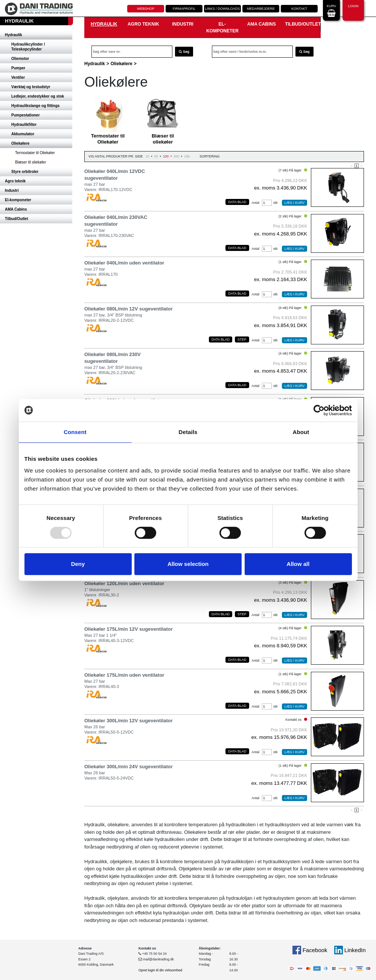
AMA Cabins (16, 209)
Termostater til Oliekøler (35, 153)
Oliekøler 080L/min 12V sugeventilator (129, 309)
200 (176, 156)
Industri (12, 190)
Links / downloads (223, 9)
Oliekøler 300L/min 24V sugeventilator (129, 767)
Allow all (298, 564)
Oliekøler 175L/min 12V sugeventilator (129, 629)
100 (166, 156)
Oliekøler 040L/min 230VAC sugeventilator (116, 221)
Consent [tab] (75, 432)
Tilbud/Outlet (16, 219)
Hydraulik (14, 35)
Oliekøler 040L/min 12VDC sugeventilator (115, 175)
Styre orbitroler (25, 172)
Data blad (237, 202)
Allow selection (188, 564)
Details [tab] (188, 432)
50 (156, 156)
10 (148, 156)
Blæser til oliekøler (30, 162)
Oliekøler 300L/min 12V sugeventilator (129, 721)
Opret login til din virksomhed (160, 970)
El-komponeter (18, 200)
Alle (187, 156)
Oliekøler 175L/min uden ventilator (124, 675)
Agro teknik (15, 181)
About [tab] (301, 432)
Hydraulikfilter (24, 125)
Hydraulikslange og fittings (35, 106)
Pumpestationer (26, 115)
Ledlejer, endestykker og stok (38, 96)
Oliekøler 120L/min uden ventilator (124, 583)
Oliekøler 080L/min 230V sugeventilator (113, 358)
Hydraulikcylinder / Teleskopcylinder (28, 47)
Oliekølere (20, 143)
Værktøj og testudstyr (31, 87)
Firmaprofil (184, 9)
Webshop (146, 9)
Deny (78, 564)
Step (242, 339)
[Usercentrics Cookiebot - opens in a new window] (319, 410)
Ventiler (18, 77)
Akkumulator (23, 134)
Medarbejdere (261, 9)
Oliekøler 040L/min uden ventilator (124, 263)
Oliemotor (20, 59)
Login (353, 10)
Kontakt (299, 9)
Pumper (18, 68)
